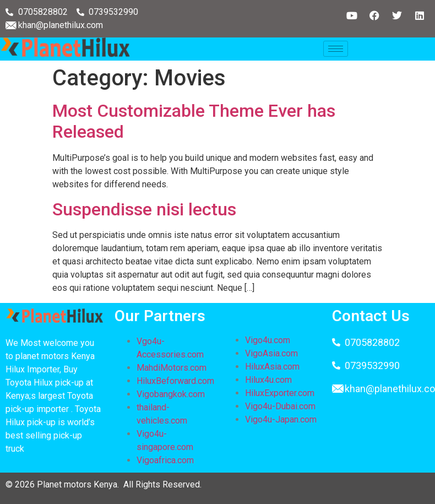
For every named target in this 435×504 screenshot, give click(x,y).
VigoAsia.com (271, 353)
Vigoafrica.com (165, 460)
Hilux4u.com (268, 380)
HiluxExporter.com (280, 393)
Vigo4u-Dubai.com (280, 406)
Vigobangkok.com (171, 394)
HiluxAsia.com (272, 367)
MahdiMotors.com (172, 368)
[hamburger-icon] (336, 49)
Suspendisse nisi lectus (144, 209)
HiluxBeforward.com (175, 381)
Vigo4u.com (268, 340)
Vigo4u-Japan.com (281, 419)
